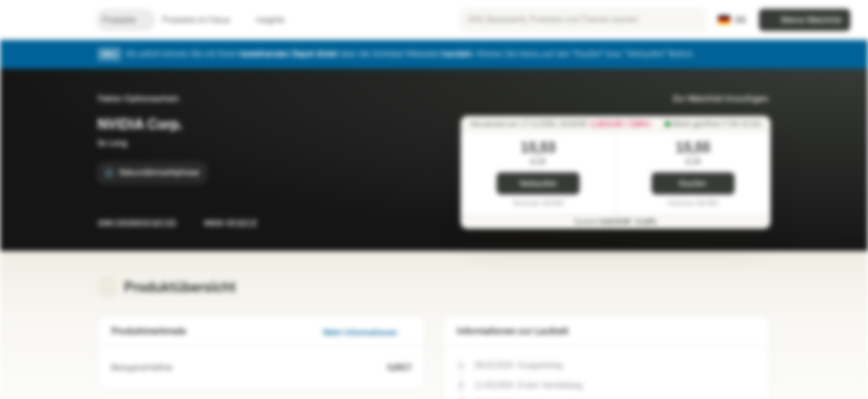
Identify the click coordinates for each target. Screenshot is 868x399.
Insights (277, 20)
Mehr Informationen (367, 333)
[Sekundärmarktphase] (152, 173)
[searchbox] (583, 20)
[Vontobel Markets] (48, 20)
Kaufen (693, 184)
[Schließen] (763, 54)
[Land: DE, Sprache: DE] (732, 20)
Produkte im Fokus (203, 20)
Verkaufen (538, 184)
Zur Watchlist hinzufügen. (715, 99)
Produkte (126, 20)
